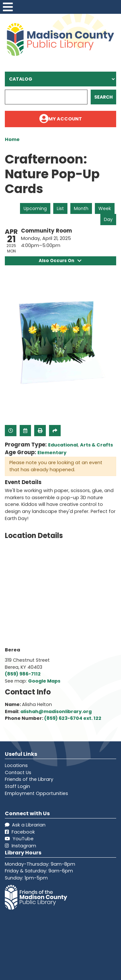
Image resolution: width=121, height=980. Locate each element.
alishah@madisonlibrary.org (56, 711)
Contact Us (18, 773)
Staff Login (17, 786)
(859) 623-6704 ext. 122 (73, 718)
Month (81, 208)
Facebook (20, 832)
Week (105, 208)
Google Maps (44, 681)
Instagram (20, 846)
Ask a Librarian (25, 825)
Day (108, 219)
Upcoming (35, 208)
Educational (63, 445)
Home (12, 139)
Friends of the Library (29, 779)
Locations (16, 765)
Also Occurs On (60, 261)
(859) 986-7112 (23, 674)
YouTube (19, 839)
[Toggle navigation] (8, 7)
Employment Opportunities (36, 793)
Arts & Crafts (96, 445)
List (60, 208)
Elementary (52, 453)
